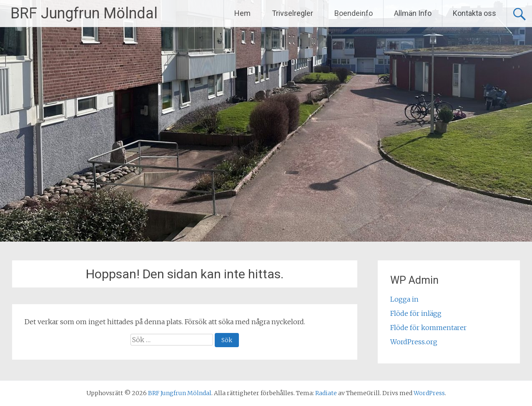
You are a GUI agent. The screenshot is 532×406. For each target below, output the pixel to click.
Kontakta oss (474, 13)
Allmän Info (413, 13)
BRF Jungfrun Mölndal (84, 13)
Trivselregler (292, 13)
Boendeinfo (354, 13)
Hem (242, 13)
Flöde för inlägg (416, 313)
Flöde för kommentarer (428, 328)
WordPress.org (414, 342)
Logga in (404, 299)
